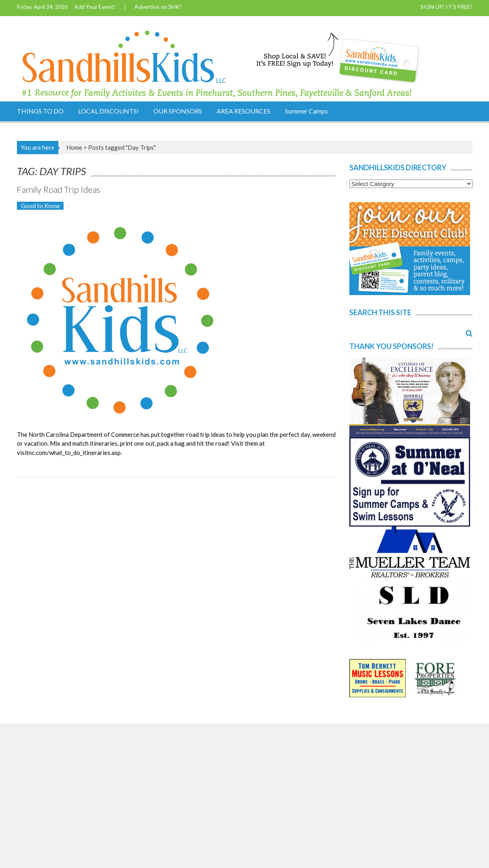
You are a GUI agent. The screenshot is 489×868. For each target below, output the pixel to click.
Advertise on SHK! (158, 7)
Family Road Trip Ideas (59, 189)
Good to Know (40, 206)
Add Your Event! (95, 7)
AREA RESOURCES (243, 111)
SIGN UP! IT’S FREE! (446, 7)
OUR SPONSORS (178, 111)
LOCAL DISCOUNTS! (108, 111)
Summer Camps (306, 111)
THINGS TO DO (40, 111)
